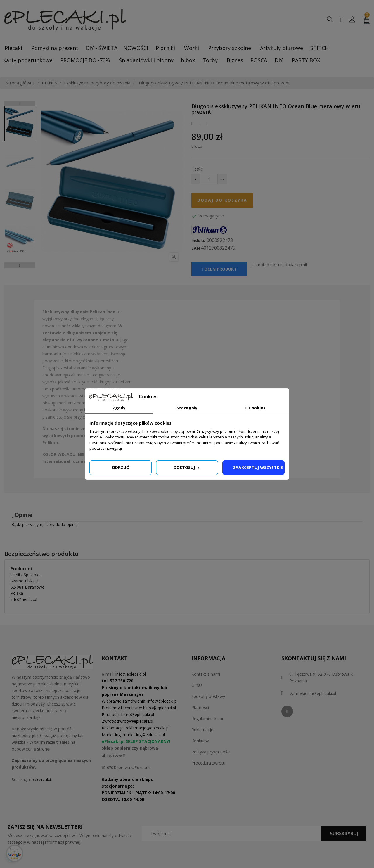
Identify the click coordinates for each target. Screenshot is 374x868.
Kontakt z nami (206, 674)
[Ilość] (209, 179)
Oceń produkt (219, 269)
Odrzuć (120, 467)
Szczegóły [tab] (187, 408)
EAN (196, 248)
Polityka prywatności (211, 752)
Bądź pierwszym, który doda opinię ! (46, 524)
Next (20, 265)
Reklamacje (202, 730)
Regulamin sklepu (208, 719)
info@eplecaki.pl (131, 674)
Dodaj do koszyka (222, 200)
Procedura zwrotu (208, 763)
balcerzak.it (42, 779)
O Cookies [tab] (255, 408)
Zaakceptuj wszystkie (258, 467)
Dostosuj (187, 467)
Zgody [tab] (119, 408)
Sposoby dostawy (208, 696)
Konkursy (200, 741)
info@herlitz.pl (24, 599)
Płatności (200, 707)
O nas (197, 685)
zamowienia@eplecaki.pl (313, 693)
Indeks (198, 241)
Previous (20, 103)
